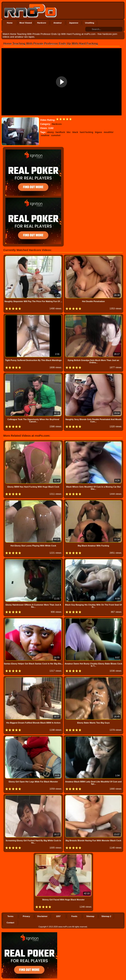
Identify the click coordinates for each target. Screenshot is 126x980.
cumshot (56, 135)
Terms (10, 916)
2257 (58, 916)
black (75, 132)
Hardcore (42, 23)
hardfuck (60, 132)
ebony (50, 132)
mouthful (108, 132)
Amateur (58, 23)
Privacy (26, 916)
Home (10, 23)
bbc (69, 132)
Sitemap (90, 916)
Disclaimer (42, 916)
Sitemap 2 (106, 916)
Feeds (74, 916)
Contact (10, 923)
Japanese (74, 23)
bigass (98, 132)
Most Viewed (26, 23)
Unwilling (90, 23)
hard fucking (86, 132)
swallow (45, 135)
